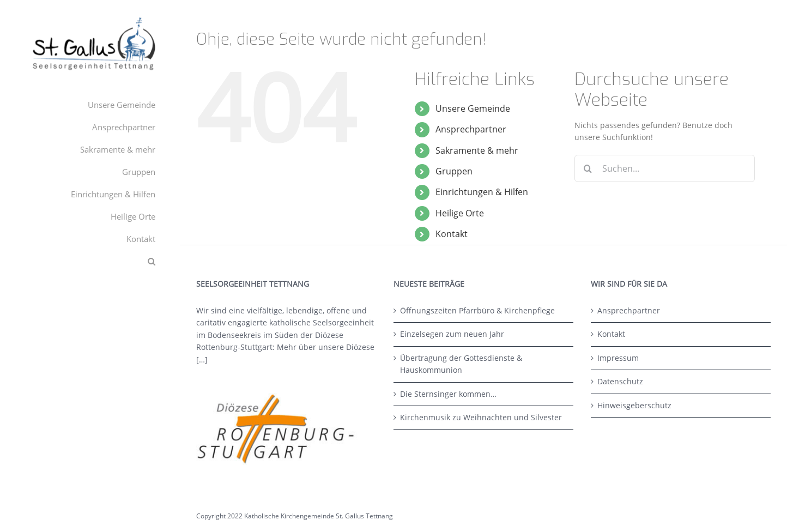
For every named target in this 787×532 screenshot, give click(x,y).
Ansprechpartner (471, 129)
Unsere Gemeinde (473, 108)
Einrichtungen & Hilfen (482, 192)
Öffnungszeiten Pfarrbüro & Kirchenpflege (477, 310)
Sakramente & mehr (477, 150)
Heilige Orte (460, 213)
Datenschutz (620, 381)
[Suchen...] (665, 168)
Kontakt (452, 234)
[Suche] (588, 168)
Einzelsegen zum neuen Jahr (452, 334)
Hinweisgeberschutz (634, 405)
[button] (90, 261)
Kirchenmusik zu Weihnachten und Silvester (481, 417)
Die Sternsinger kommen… (448, 394)
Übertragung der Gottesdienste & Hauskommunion (461, 364)
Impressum (618, 358)
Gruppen (454, 171)
